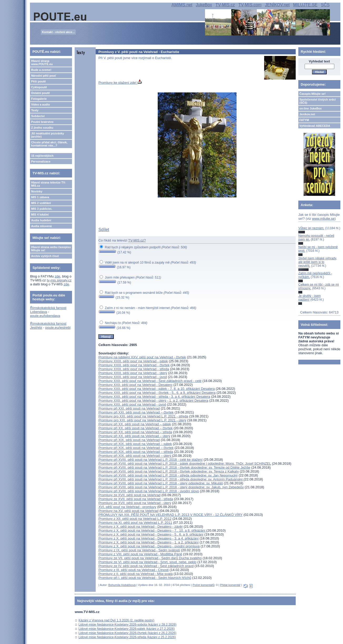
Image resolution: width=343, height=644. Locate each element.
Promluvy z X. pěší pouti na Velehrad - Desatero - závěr (140, 527)
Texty (35, 110)
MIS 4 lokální (40, 214)
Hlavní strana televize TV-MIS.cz (48, 184)
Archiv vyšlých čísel (45, 256)
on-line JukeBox (311, 108)
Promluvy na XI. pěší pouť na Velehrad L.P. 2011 (135, 523)
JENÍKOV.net (277, 5)
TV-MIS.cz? (137, 240)
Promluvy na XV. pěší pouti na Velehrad (128, 511)
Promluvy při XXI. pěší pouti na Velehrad (129, 408)
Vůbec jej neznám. (311, 228)
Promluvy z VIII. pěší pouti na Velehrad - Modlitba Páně (140, 554)
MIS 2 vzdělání (41, 203)
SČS (325, 5)
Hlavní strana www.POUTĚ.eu (42, 62)
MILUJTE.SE (305, 5)
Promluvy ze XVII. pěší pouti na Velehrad (129, 495)
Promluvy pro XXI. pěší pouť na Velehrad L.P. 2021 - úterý (142, 420)
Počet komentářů (204, 585)
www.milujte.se (323, 219)
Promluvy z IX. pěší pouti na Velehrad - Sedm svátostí (139, 550)
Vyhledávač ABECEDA (315, 126)
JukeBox (204, 5)
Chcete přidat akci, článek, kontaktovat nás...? (49, 144)
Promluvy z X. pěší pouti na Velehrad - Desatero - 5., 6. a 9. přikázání (151, 534)
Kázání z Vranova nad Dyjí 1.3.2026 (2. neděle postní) (116, 620)
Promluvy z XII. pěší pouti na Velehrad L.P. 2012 (135, 519)
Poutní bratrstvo (42, 122)
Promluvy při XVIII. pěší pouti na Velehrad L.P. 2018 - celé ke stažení (150, 460)
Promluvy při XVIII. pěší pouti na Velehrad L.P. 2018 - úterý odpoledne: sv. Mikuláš (161, 483)
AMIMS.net (182, 5)
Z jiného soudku (42, 128)
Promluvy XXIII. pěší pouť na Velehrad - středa (134, 369)
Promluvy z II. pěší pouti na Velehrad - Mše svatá (135, 574)
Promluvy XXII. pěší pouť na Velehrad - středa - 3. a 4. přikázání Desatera (154, 397)
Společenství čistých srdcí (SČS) (318, 101)
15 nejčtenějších (42, 156)
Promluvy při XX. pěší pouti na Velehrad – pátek (135, 424)
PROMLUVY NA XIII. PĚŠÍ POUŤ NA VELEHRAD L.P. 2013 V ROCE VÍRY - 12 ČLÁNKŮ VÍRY (170, 515)
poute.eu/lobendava (45, 316)
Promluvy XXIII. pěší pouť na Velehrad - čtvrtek (134, 365)
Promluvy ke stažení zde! (120, 83)
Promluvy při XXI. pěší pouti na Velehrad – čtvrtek (136, 412)
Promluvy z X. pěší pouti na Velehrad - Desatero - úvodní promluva (149, 546)
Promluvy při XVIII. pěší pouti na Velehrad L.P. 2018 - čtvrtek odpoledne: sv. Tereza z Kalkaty (168, 471)
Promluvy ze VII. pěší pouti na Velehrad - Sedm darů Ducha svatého (150, 558)
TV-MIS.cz (225, 5)
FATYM (304, 120)
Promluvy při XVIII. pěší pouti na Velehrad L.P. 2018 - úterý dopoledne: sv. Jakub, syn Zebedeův (171, 487)
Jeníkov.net (307, 114)
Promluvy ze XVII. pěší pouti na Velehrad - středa (136, 499)
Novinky (37, 191)
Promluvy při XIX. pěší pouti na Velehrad (129, 440)
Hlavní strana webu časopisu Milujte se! (51, 249)
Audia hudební (41, 220)
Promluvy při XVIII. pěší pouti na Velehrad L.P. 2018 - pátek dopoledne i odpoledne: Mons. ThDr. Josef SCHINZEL (185, 464)
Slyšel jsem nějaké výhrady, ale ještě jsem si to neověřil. (318, 262)
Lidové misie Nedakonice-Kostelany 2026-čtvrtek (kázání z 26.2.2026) (127, 633)
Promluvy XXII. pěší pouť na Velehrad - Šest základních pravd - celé (150, 381)
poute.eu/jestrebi (58, 328)
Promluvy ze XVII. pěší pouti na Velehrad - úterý (135, 503)
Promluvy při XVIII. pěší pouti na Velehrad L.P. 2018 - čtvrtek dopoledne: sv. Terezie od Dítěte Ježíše (174, 467)
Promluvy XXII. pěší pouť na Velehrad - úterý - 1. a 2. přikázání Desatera (153, 400)
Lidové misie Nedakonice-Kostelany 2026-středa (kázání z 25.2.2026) (127, 637)
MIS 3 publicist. (42, 209)
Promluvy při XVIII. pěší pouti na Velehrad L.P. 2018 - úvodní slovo (149, 491)
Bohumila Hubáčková (122, 585)
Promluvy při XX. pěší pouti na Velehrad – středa (135, 432)
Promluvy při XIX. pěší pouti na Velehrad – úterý (135, 456)
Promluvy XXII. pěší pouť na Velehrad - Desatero (135, 385)
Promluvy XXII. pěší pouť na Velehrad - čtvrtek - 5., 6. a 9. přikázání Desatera (157, 393)
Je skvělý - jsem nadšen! (309, 298)
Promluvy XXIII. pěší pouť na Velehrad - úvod (133, 377)
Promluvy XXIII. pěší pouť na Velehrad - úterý (133, 373)
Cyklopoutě (39, 87)
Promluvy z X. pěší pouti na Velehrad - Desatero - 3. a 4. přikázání (149, 538)
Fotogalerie (39, 99)
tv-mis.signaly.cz (59, 280)
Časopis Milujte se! (313, 94)
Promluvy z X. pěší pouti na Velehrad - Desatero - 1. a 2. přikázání (149, 542)
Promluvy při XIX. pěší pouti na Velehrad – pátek (135, 444)
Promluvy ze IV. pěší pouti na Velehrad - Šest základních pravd (146, 566)
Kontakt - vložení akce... (58, 32)
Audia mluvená (41, 226)
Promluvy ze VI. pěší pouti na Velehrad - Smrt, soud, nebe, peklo (147, 562)
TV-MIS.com (250, 5)
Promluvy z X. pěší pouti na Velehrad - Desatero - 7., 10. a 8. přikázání (152, 530)
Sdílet (104, 230)
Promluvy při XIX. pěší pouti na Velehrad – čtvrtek (136, 448)
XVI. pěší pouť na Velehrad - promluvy (127, 507)
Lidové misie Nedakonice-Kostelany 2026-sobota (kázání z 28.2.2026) (128, 625)
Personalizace (41, 161)
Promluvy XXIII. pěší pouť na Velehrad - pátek (133, 361)
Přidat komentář (230, 585)
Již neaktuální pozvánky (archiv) (47, 135)
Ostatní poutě (40, 93)
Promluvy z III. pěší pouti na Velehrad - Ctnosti (133, 570)
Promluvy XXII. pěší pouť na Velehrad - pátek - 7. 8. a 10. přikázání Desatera (157, 389)
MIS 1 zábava (40, 197)
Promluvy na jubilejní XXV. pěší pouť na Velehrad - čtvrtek (142, 357)
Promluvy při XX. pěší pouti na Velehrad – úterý (134, 436)
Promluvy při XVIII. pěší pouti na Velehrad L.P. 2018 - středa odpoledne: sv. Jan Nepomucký (168, 475)
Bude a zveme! (41, 70)
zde (57, 276)
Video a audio (40, 104)
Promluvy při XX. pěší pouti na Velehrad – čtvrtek (135, 428)
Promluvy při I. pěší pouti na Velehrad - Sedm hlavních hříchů (145, 578)
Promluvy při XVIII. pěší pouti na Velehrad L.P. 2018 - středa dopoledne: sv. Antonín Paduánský (171, 479)
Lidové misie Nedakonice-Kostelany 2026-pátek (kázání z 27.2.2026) (127, 629)
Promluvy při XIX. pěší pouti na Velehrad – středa (136, 452)
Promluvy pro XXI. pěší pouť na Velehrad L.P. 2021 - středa (143, 416)
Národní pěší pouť (43, 76)
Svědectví (38, 116)
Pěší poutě (38, 81)
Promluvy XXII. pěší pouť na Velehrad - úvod (132, 404)
